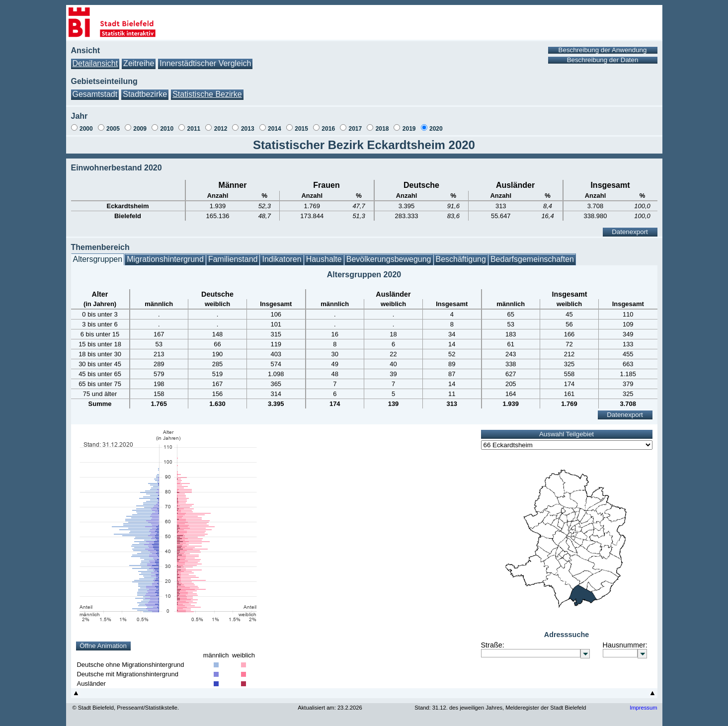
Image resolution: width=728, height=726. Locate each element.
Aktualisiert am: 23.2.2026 (330, 708)
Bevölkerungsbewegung (389, 259)
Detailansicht (95, 63)
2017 (356, 129)
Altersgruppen (98, 259)
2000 (86, 129)
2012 (221, 129)
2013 (248, 129)
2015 (301, 129)
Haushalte (324, 259)
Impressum (643, 708)
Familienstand (233, 259)
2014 (275, 129)
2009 (140, 129)
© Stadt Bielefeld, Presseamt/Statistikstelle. (126, 708)
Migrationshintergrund (165, 259)
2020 (436, 129)
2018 (382, 129)
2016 (328, 129)
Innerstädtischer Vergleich (205, 63)
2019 (409, 129)
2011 (194, 129)
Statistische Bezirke (207, 94)
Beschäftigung (461, 259)
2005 (113, 129)
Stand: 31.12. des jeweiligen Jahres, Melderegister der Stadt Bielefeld (500, 708)
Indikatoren (282, 259)
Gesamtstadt (95, 94)
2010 (167, 129)
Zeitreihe (139, 63)
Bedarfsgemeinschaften (532, 259)
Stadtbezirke (145, 94)
